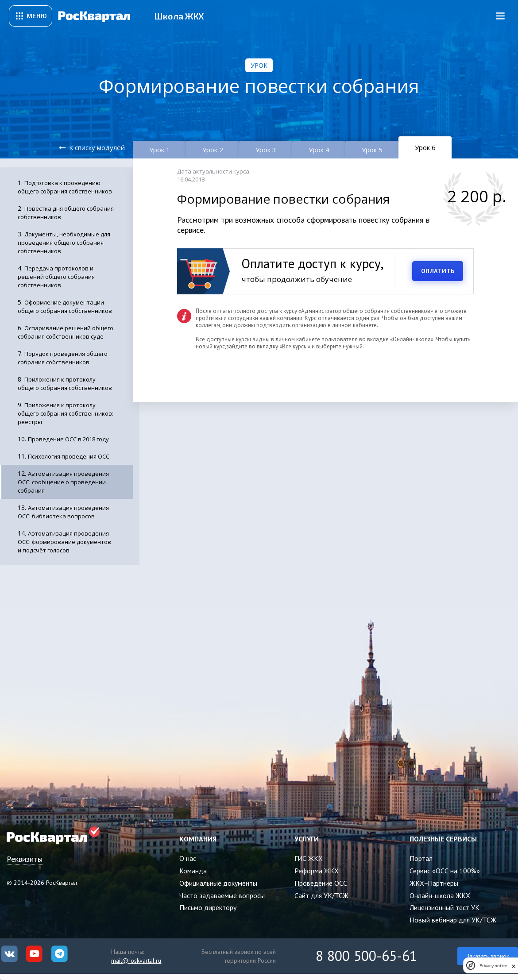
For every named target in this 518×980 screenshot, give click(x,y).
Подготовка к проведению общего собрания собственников (65, 187)
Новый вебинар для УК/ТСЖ (453, 920)
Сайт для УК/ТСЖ (321, 895)
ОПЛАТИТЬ (438, 271)
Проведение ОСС (321, 883)
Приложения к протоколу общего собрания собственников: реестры (66, 413)
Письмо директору (208, 907)
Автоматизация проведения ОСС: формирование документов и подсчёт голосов (64, 542)
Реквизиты (25, 859)
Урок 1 (160, 150)
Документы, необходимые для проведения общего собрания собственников (64, 243)
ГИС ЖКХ (309, 858)
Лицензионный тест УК (445, 907)
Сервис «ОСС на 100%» (445, 871)
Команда (193, 871)
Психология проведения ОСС (69, 456)
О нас (188, 858)
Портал (421, 858)
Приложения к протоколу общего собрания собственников (65, 384)
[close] (514, 965)
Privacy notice (493, 966)
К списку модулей (97, 147)
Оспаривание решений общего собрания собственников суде (66, 332)
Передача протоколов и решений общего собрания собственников (56, 277)
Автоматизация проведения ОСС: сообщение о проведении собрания (63, 482)
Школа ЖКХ (179, 16)
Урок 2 (213, 150)
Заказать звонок (488, 956)
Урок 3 (266, 150)
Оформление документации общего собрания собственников (65, 307)
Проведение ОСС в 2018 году (68, 439)
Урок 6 (425, 147)
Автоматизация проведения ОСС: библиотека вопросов (63, 512)
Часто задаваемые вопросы (222, 895)
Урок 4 (319, 150)
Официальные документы (218, 883)
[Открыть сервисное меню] (31, 16)
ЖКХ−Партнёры (434, 883)
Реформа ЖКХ (317, 871)
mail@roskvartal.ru (136, 961)
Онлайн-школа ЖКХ (440, 895)
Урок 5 (372, 150)
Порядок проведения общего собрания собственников (63, 358)
